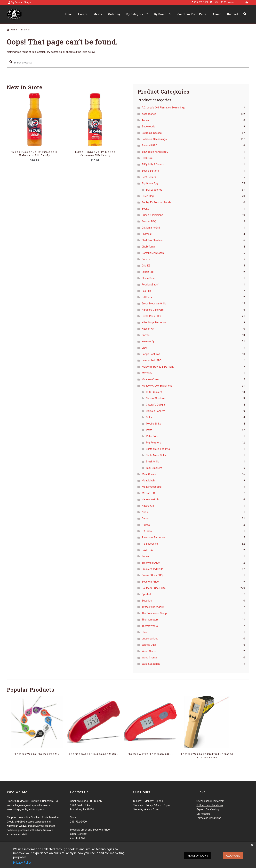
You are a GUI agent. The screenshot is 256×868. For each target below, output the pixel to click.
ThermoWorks (150, 626)
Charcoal (147, 234)
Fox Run (146, 291)
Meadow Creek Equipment (157, 386)
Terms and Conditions (209, 818)
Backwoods (148, 127)
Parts (149, 430)
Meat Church (149, 474)
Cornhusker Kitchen (153, 253)
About (217, 14)
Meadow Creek (150, 379)
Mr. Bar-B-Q (148, 493)
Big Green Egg (150, 183)
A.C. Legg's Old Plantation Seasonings (163, 108)
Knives (146, 335)
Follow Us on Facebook (210, 805)
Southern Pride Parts (192, 14)
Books (145, 209)
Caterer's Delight (155, 405)
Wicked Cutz (149, 645)
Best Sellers (149, 177)
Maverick (147, 373)
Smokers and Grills (152, 569)
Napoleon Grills (150, 500)
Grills (149, 417)
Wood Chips (149, 651)
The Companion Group (154, 613)
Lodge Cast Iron (151, 354)
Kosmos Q (148, 341)
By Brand (160, 14)
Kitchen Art (148, 329)
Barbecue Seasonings (154, 139)
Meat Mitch (148, 481)
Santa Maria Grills (156, 455)
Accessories (149, 114)
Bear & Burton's (150, 171)
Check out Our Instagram (210, 801)
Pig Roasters (153, 443)
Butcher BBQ (149, 221)
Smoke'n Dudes (151, 563)
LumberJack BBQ (152, 360)
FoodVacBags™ (151, 285)
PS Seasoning (150, 544)
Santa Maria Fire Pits (158, 449)
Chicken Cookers (156, 411)
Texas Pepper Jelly (153, 607)
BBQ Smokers (154, 392)
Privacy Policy (22, 862)
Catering (114, 14)
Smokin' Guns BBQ (152, 575)
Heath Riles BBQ (151, 316)
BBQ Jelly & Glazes (153, 164)
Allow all (233, 856)
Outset (146, 518)
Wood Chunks (150, 658)
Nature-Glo (148, 506)
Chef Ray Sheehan (152, 240)
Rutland (146, 556)
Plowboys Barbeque (153, 537)
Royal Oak (147, 550)
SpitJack (147, 594)
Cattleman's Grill (151, 228)
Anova (145, 120)
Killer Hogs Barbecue (154, 323)
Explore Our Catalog (208, 810)
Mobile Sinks (153, 424)
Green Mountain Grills (154, 304)
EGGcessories (154, 190)
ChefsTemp (148, 247)
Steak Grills (152, 462)
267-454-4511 (78, 838)
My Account (203, 814)
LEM (144, 348)
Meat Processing (152, 487)
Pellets (146, 525)
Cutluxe (146, 259)
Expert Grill (148, 272)
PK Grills (147, 531)
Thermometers (150, 620)
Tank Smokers (154, 468)
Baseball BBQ (150, 146)
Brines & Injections (152, 215)
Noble (145, 512)
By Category (135, 14)
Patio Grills (152, 436)
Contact (233, 14)
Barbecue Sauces (152, 133)
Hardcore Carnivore (153, 310)
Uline (145, 632)
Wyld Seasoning (151, 664)
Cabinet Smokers (156, 398)
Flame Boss (149, 278)
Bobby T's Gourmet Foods (156, 202)
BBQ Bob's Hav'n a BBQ (155, 152)
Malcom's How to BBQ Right (158, 367)
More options (198, 856)
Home (68, 14)
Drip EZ (146, 266)
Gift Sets (147, 297)
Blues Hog (148, 196)
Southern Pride (150, 582)
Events (83, 14)
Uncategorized (150, 639)
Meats (98, 14)
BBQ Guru (147, 158)
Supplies (147, 601)
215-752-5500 (199, 2)
